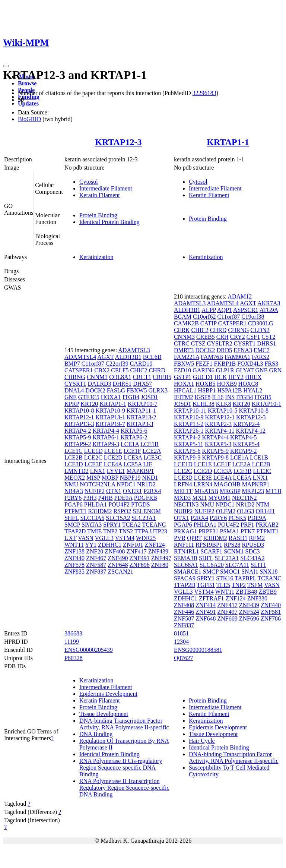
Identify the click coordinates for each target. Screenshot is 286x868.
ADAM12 (240, 296)
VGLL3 (104, 538)
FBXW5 (137, 390)
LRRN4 (203, 484)
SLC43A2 (253, 558)
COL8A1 (120, 377)
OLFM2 (226, 511)
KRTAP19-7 (110, 424)
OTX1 (114, 491)
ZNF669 (227, 618)
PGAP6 (74, 504)
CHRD (157, 370)
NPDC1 (126, 484)
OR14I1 (266, 511)
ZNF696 (140, 565)
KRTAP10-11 (190, 411)
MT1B (274, 491)
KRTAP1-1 (228, 142)
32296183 (204, 93)
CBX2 (102, 370)
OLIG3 (245, 511)
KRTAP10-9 (110, 411)
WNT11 (74, 545)
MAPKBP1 (140, 471)
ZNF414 (206, 605)
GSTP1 (183, 377)
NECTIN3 (186, 504)
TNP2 (110, 531)
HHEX (253, 377)
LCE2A (152, 451)
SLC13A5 (92, 518)
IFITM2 (184, 397)
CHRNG (75, 377)
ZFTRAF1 (212, 598)
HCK (220, 377)
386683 (73, 633)
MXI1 (199, 498)
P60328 (74, 658)
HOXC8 (248, 384)
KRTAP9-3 (106, 444)
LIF (147, 464)
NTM (263, 504)
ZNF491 (140, 558)
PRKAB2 (267, 525)
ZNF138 (74, 551)
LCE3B (243, 471)
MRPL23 (253, 491)
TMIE (94, 531)
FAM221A (187, 357)
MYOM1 (219, 498)
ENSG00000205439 (89, 650)
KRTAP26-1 (189, 431)
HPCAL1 (185, 390)
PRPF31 (208, 531)
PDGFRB (146, 498)
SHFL (72, 518)
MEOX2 (75, 478)
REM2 (257, 538)
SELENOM (147, 511)
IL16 (218, 397)
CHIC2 (139, 370)
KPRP (72, 404)
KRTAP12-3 (118, 142)
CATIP (209, 323)
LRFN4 (183, 484)
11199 (72, 642)
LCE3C (152, 457)
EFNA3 (243, 350)
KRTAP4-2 (78, 431)
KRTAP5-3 (218, 444)
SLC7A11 (237, 565)
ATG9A (269, 310)
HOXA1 (111, 397)
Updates (28, 103)
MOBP (110, 478)
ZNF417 (137, 551)
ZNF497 (161, 558)
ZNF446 (184, 612)
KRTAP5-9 (78, 437)
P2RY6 (73, 498)
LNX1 (98, 471)
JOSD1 (149, 397)
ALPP (209, 310)
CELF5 (120, 370)
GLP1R (225, 370)
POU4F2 (119, 504)
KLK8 (224, 404)
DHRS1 (122, 384)
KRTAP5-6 (134, 431)
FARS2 (260, 357)
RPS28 (232, 545)
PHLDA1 (96, 504)
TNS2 (126, 531)
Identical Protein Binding (109, 222)
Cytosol (89, 182)
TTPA (142, 531)
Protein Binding (98, 215)
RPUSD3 (253, 545)
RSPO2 (122, 511)
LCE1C (74, 451)
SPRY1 (112, 525)
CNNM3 (97, 377)
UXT (71, 538)
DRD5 (225, 350)
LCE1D (93, 451)
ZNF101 (133, 545)
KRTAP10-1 (267, 404)
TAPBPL (245, 578)
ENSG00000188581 (198, 650)
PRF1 (247, 525)
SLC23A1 (144, 518)
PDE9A (123, 498)
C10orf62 (204, 317)
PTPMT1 (76, 511)
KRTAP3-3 (140, 424)
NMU (71, 484)
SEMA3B (186, 558)
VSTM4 (125, 538)
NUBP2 (183, 511)
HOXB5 (205, 384)
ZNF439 (158, 551)
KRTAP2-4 (247, 424)
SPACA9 (185, 578)
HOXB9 (227, 384)
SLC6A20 (212, 565)
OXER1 (133, 491)
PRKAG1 (185, 531)
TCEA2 (131, 525)
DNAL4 (74, 390)
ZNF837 (96, 572)
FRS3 (271, 364)
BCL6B (152, 357)
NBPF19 (130, 478)
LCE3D (74, 464)
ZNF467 (96, 558)
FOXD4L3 (250, 364)
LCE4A (113, 464)
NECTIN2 (244, 498)
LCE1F (132, 451)
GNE (71, 397)
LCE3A (133, 457)
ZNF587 (96, 565)
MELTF (183, 491)
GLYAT (245, 370)
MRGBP (230, 491)
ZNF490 (118, 558)
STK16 (225, 578)
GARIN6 (204, 370)
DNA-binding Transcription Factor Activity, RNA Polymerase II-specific (124, 724)
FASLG (116, 390)
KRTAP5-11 (189, 444)
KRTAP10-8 (79, 411)
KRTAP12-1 (79, 417)
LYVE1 (116, 471)
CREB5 (162, 377)
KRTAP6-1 (106, 437)
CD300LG (261, 323)
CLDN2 (260, 330)
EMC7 (262, 350)
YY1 (91, 545)
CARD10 (141, 364)
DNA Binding (96, 734)
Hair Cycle (202, 741)
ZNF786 (271, 618)
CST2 (268, 337)
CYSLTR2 (220, 343)
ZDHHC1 (110, 545)
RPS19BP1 (209, 545)
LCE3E (93, 464)
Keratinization (96, 257)
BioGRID (29, 119)
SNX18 (269, 572)
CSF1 (253, 337)
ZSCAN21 (120, 572)
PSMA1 (230, 531)
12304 (181, 642)
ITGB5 (263, 397)
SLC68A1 (186, 565)
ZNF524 (249, 612)
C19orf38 (253, 317)
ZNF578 (74, 565)
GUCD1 (203, 377)
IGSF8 (203, 397)
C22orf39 (117, 364)
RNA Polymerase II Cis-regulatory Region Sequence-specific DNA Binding (121, 768)
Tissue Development (104, 714)
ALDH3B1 (128, 357)
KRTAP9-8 (215, 457)
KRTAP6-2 (134, 437)
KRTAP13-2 (142, 417)
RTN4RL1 (186, 551)
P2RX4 (152, 491)
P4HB (106, 498)
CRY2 (238, 337)
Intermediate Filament (106, 188)
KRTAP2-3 (218, 424)
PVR (180, 538)
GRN (275, 370)
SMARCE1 (188, 572)
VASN (86, 538)
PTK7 (248, 531)
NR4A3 (74, 491)
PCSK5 (237, 518)
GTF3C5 (89, 397)
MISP (93, 478)
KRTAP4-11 (220, 431)
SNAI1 (250, 572)
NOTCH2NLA (97, 484)
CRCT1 (142, 377)
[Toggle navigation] (6, 66)
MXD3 (182, 498)
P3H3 (90, 498)
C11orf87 (93, 364)
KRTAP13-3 (79, 424)
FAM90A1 (237, 357)
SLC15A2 (118, 518)
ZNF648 (118, 565)
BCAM (183, 317)
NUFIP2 (95, 491)
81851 (181, 633)
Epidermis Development (108, 694)
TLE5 (223, 585)
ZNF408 (115, 551)
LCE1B (150, 444)
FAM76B (212, 357)
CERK (182, 330)
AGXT (105, 357)
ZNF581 (271, 612)
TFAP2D (75, 531)
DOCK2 (95, 390)
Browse (27, 83)
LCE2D (113, 457)
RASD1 (238, 538)
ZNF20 (95, 551)
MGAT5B (206, 491)
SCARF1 (211, 551)
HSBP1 (207, 390)
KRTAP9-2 (78, 444)
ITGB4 (131, 397)
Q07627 (184, 658)
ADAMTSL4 (80, 357)
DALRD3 (100, 384)
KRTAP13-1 (110, 417)
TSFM (255, 585)
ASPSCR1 (246, 310)
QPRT (194, 538)
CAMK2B (186, 323)
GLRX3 (158, 390)
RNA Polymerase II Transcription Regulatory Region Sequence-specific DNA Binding (124, 788)
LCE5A (133, 464)
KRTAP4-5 (244, 437)
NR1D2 (146, 484)
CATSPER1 (79, 370)
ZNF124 (155, 545)
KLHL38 (204, 404)
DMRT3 (184, 350)
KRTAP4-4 (106, 431)
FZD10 (182, 370)
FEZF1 (204, 364)
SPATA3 (92, 525)
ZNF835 (74, 572)
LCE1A (130, 444)
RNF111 (184, 545)
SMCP (72, 525)
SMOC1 (230, 572)
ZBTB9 (268, 592)
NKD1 (150, 478)
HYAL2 (253, 390)
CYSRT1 (75, 384)
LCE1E (113, 451)
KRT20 (89, 404)
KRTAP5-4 (246, 444)
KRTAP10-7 (143, 404)
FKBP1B (225, 364)
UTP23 (159, 531)
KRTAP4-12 (251, 431)
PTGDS (141, 504)
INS (230, 397)
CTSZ (198, 343)
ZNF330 (257, 598)
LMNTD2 (77, 471)
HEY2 (236, 377)
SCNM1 (234, 551)
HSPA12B (229, 390)
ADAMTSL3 (134, 350)
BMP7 (72, 364)
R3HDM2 (100, 511)
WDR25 (146, 538)
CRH (223, 337)
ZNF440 (74, 558)
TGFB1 (206, 585)
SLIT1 (258, 565)
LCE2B (74, 457)
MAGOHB (227, 484)
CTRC (182, 343)
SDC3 (252, 551)
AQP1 (225, 310)
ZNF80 (160, 565)
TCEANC (154, 525)
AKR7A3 (269, 303)
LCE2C (93, 457)
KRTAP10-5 (223, 411)
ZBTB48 (246, 592)
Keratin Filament (100, 195)
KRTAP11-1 (141, 411)
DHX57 (142, 384)
